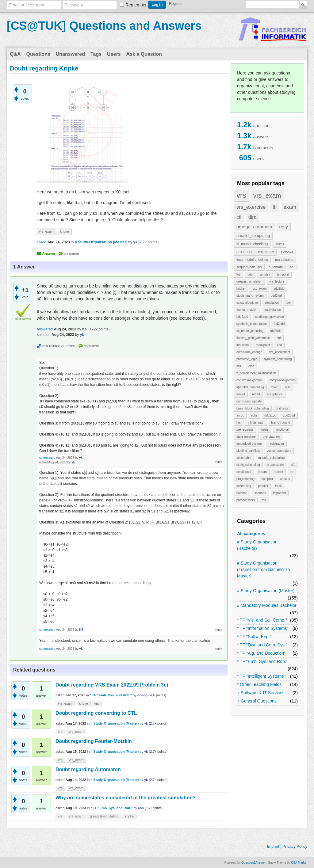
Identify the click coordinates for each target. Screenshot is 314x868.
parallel (263, 486)
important (280, 493)
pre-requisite (245, 430)
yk (146, 723)
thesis (264, 430)
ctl (239, 217)
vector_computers (279, 451)
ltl (274, 207)
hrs (239, 423)
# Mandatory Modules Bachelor (267, 605)
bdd (250, 274)
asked (41, 242)
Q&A (15, 54)
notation (242, 493)
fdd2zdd (279, 324)
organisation (275, 465)
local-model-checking (252, 260)
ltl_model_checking (252, 244)
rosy (284, 227)
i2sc (288, 387)
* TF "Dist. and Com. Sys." (262, 645)
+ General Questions (257, 701)
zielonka (287, 252)
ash (141, 808)
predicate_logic (247, 359)
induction (243, 345)
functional (282, 430)
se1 (292, 267)
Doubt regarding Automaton (88, 769)
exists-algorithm (247, 303)
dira (253, 217)
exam (290, 207)
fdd (264, 500)
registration (276, 444)
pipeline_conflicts (248, 451)
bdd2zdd (242, 317)
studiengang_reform (250, 296)
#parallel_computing (250, 387)
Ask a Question (144, 54)
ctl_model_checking (250, 331)
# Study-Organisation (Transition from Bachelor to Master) (263, 569)
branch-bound (281, 423)
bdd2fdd (276, 296)
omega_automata (254, 227)
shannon (260, 493)
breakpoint (263, 345)
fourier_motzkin (247, 310)
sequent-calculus (249, 267)
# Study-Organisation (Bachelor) (257, 545)
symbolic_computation (252, 324)
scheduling (244, 486)
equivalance (272, 310)
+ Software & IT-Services (261, 693)
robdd (256, 394)
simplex (265, 274)
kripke (241, 289)
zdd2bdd (289, 415)
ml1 (239, 366)
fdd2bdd (276, 331)
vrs (241, 195)
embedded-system (249, 444)
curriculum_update (249, 401)
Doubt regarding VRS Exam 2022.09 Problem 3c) (112, 685)
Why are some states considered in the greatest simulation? (126, 798)
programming (245, 479)
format (241, 394)
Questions (38, 54)
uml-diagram (271, 437)
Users (114, 54)
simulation (272, 303)
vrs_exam (267, 195)
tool (288, 303)
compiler (267, 479)
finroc (240, 415)
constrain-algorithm (249, 380)
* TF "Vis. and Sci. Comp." (262, 620)
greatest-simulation (249, 282)
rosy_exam (259, 289)
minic (274, 387)
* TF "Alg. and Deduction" (261, 653)
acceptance (275, 394)
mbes (279, 244)
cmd (251, 366)
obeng (142, 695)
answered (45, 329)
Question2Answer (253, 863)
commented (47, 458)
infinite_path (256, 423)
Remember (136, 5)
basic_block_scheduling (253, 408)
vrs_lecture (277, 282)
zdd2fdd (279, 289)
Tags (96, 54)
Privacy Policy (295, 846)
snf (279, 338)
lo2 (238, 274)
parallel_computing (253, 236)
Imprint (273, 846)
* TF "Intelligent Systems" (261, 676)
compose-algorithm (283, 380)
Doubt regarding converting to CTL (96, 713)
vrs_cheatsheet (280, 352)
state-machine (246, 437)
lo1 (293, 465)
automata (276, 267)
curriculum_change (249, 352)
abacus (285, 479)
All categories (251, 534)
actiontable (244, 458)
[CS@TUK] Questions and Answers (104, 26)
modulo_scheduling (271, 458)
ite (292, 472)
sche (254, 415)
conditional (244, 472)
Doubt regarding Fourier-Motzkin (94, 741)
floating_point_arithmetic (253, 338)
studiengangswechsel (270, 317)
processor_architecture (255, 252)
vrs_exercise (251, 207)
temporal (283, 274)
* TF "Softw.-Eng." (254, 637)
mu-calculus (284, 260)
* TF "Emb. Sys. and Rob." (262, 661)
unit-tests (282, 408)
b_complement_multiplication (256, 373)
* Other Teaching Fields (259, 684)
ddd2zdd (270, 415)
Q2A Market (299, 863)
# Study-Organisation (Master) (266, 591)
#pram (262, 472)
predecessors (246, 500)
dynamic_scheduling (278, 359)
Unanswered (70, 54)
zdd (279, 345)
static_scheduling (248, 465)
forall (278, 486)
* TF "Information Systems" (263, 628)
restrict (278, 472)
